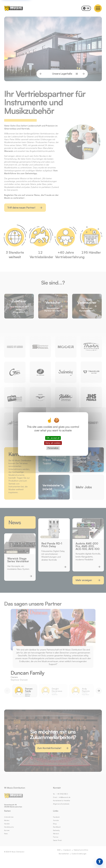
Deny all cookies (53, 443)
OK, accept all (53, 438)
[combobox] (86, 8)
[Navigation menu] (98, 8)
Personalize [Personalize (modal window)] (53, 448)
